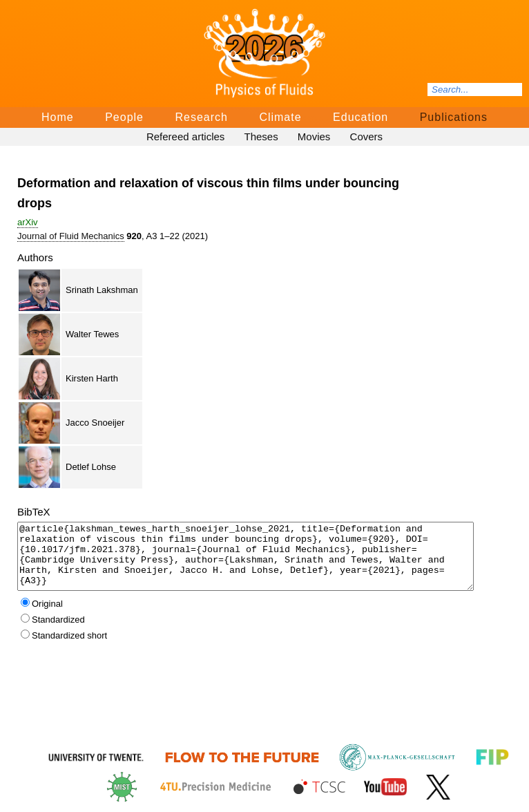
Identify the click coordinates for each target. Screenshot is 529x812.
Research (201, 117)
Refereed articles (185, 136)
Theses (261, 136)
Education (360, 117)
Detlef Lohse (91, 467)
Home (58, 117)
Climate (280, 117)
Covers (367, 136)
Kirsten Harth (92, 378)
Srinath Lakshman (102, 290)
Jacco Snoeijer (95, 423)
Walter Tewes (92, 334)
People (124, 117)
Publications (454, 117)
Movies (314, 136)
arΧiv (28, 222)
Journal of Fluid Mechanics (71, 236)
